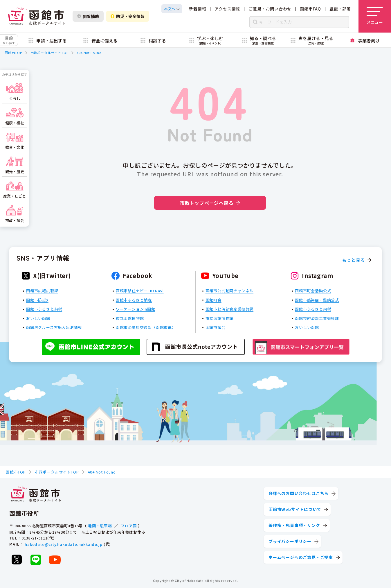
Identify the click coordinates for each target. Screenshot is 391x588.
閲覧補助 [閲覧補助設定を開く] (88, 16)
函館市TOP (13, 53)
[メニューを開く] (375, 16)
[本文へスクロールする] (172, 9)
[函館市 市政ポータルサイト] (37, 16)
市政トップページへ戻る (210, 203)
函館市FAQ (310, 9)
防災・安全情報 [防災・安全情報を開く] (128, 16)
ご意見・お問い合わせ (270, 9)
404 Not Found (89, 53)
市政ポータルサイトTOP (49, 53)
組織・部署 (340, 9)
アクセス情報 (227, 9)
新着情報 (198, 9)
